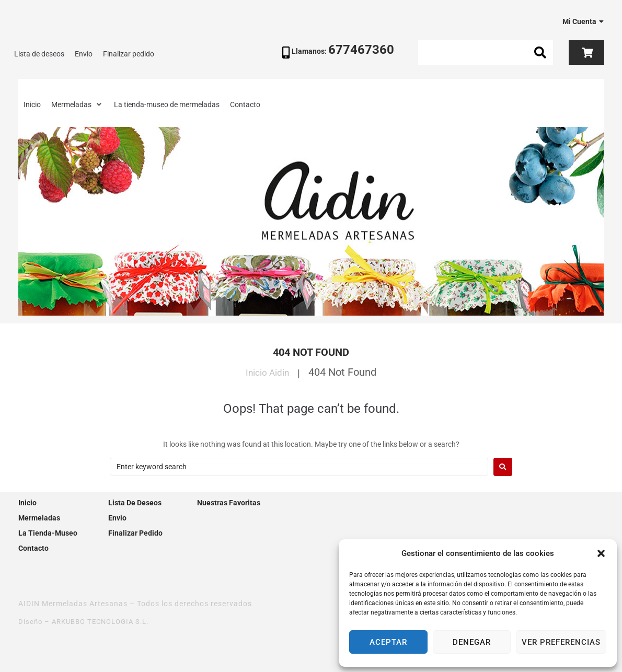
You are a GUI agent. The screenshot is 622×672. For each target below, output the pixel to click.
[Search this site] (486, 53)
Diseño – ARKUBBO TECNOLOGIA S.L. (89, 621)
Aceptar (388, 642)
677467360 (361, 50)
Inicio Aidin (267, 372)
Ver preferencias (561, 642)
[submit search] (540, 53)
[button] (601, 553)
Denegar (472, 642)
